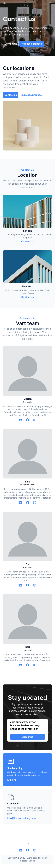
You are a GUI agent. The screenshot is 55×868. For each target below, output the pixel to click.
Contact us (11, 44)
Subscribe (27, 737)
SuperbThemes (27, 861)
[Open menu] (50, 3)
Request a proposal (32, 44)
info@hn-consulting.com (21, 818)
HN (5, 3)
